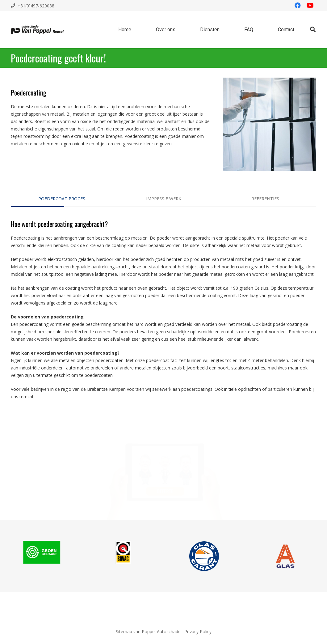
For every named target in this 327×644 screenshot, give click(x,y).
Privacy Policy (198, 631)
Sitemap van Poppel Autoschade (148, 631)
